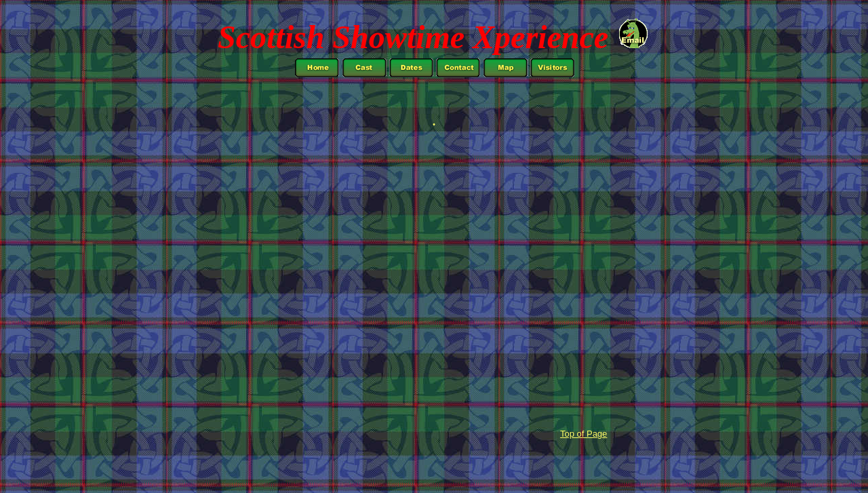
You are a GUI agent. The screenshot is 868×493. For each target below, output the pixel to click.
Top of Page (584, 434)
